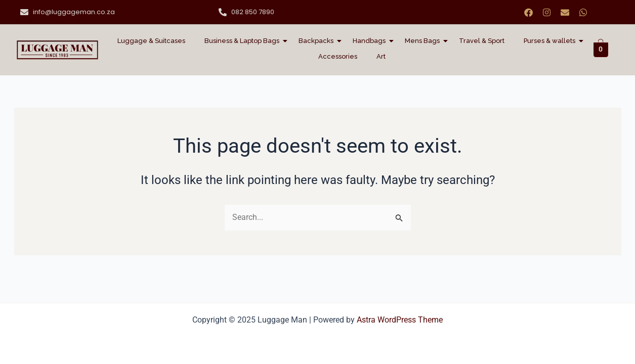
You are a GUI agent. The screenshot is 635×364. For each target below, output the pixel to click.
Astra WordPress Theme (400, 320)
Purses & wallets (552, 41)
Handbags (371, 41)
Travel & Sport (482, 41)
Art (381, 56)
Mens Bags (424, 41)
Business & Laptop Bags (244, 41)
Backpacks (318, 41)
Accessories (338, 56)
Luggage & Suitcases (151, 41)
